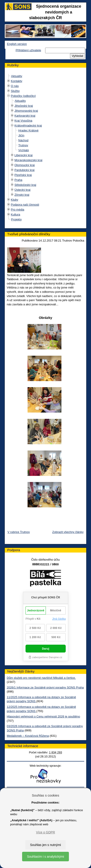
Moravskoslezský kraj (28, 160)
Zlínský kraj (22, 195)
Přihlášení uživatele (28, 50)
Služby (15, 91)
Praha (18, 180)
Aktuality (17, 76)
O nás (15, 86)
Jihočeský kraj (24, 106)
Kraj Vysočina (23, 121)
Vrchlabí (24, 150)
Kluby (15, 200)
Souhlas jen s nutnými (45, 845)
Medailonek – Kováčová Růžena (28, 736)
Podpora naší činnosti (25, 205)
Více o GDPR (45, 832)
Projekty (16, 219)
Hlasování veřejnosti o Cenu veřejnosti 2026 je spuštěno (43, 716)
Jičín (21, 135)
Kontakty (17, 81)
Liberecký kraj (23, 155)
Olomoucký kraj (25, 165)
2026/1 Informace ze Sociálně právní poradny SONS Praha (45, 687)
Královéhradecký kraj (28, 125)
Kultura (15, 214)
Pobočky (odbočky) (23, 96)
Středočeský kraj (25, 185)
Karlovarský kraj (25, 116)
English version (17, 44)
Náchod (23, 140)
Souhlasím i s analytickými (45, 857)
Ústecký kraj (22, 190)
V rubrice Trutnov (19, 532)
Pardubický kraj (24, 170)
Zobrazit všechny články (68, 532)
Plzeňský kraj (23, 175)
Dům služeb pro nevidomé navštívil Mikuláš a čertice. (41, 678)
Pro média (17, 210)
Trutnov (23, 145)
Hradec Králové (28, 130)
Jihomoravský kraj (26, 111)
